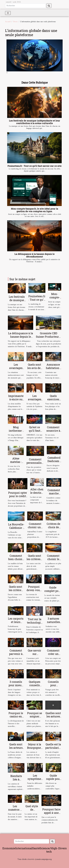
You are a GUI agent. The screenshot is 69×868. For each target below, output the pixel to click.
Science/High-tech (49, 850)
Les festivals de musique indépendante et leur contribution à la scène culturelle (34, 122)
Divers (15, 22)
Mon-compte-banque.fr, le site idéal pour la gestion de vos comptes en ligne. (34, 210)
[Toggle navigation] (8, 13)
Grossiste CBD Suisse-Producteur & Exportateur (49, 337)
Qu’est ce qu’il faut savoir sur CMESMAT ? (35, 432)
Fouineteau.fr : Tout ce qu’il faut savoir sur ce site (34, 166)
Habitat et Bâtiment (35, 862)
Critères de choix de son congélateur (53, 529)
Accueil (8, 22)
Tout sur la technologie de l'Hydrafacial (35, 624)
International (24, 848)
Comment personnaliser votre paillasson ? (35, 464)
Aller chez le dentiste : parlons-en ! (37, 494)
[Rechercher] (25, 6)
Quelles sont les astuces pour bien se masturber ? (53, 718)
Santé (36, 848)
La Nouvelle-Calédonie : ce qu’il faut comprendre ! (16, 529)
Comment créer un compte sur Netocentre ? (53, 656)
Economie (9, 848)
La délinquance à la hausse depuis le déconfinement (34, 255)
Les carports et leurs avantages (16, 622)
